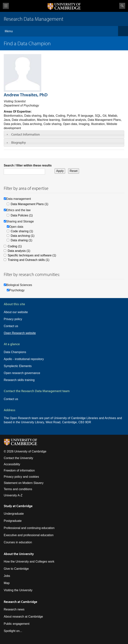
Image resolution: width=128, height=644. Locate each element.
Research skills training (19, 380)
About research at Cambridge (23, 617)
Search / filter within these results (28, 165)
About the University (19, 554)
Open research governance (22, 373)
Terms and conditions (18, 489)
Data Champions (15, 352)
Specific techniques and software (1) (32, 255)
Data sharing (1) (21, 240)
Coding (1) (15, 246)
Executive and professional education (29, 535)
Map (7, 583)
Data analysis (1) (19, 251)
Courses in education (18, 542)
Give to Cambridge (16, 569)
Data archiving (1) (23, 236)
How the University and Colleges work (29, 562)
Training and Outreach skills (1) (29, 260)
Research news (14, 609)
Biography (18, 142)
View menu (6, 6)
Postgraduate (13, 521)
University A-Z (13, 495)
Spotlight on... (13, 631)
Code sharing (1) (22, 231)
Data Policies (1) (22, 215)
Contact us (11, 326)
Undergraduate (14, 514)
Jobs (7, 576)
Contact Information (26, 134)
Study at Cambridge (18, 506)
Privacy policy (13, 319)
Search (122, 6)
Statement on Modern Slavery (24, 483)
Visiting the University (18, 590)
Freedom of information (19, 470)
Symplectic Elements (18, 366)
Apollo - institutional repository (24, 359)
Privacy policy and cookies (21, 477)
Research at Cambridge (20, 602)
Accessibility (12, 464)
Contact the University (18, 458)
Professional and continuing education (29, 528)
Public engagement (17, 624)
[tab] (64, 134)
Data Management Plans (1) (29, 204)
